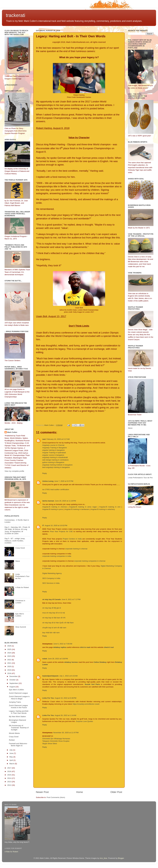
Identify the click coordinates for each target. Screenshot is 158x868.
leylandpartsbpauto (50, 676)
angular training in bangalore (53, 450)
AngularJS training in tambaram (77, 509)
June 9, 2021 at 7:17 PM (71, 599)
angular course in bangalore (53, 455)
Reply (45, 473)
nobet (45, 659)
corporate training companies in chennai (90, 561)
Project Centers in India (72, 539)
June (12, 753)
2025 (10, 649)
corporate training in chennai (76, 549)
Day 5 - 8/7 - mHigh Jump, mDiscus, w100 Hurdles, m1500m (15, 541)
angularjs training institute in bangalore (57, 465)
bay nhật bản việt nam (51, 633)
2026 (10, 646)
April (11, 760)
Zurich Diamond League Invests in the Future (18, 706)
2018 (10, 673)
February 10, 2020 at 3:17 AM (58, 439)
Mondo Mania (14, 733)
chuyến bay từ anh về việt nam (54, 628)
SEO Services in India (51, 583)
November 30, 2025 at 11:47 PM (66, 733)
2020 (10, 666)
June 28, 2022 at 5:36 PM (58, 659)
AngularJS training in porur (53, 509)
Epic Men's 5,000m (20, 615)
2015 (10, 775)
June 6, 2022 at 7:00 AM (63, 644)
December (14, 676)
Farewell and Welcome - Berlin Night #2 (18, 745)
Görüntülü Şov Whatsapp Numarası (56, 739)
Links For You (48, 698)
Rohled (12, 740)
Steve (18, 561)
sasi (44, 439)
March (12, 764)
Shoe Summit (21, 627)
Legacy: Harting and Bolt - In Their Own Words (19, 712)
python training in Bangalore (53, 462)
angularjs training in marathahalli (55, 457)
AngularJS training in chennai (55, 507)
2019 (10, 670)
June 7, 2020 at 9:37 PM (64, 481)
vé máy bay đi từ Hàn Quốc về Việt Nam (58, 623)
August (12, 687)
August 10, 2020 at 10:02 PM (56, 525)
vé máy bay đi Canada (52, 599)
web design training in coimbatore (55, 460)
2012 (10, 785)
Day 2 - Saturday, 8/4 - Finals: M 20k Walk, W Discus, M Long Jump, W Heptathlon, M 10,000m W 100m (17, 530)
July (11, 750)
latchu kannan (48, 501)
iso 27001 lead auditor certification (56, 489)
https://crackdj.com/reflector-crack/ (86, 704)
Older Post (116, 792)
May (11, 757)
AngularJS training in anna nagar (83, 507)
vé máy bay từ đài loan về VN (54, 618)
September (14, 683)
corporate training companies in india (57, 556)
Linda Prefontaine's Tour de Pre (22, 576)
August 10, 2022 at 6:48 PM (66, 698)
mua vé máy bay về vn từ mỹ (54, 613)
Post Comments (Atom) (56, 797)
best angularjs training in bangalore (56, 467)
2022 (10, 660)
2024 (10, 653)
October (13, 680)
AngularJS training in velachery (103, 509)
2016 (10, 771)
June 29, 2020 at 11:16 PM (65, 501)
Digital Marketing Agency (52, 573)
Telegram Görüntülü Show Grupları (56, 741)
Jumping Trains (15, 702)
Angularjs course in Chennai (53, 445)
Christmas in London (20, 602)
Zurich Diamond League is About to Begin (19, 697)
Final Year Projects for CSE (61, 531)
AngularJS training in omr (110, 507)
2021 (10, 663)
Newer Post (42, 792)
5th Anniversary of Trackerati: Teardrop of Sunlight (19, 728)
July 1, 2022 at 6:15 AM (68, 676)
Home (80, 792)
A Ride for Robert (22, 587)
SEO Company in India (51, 578)
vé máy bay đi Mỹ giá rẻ (52, 608)
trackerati (16, 15)
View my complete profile (14, 471)
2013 (10, 782)
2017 (10, 768)
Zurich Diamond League (18, 693)
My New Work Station (17, 717)
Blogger (121, 858)
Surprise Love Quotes (84, 721)
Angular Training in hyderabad (54, 453)
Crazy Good (20, 548)
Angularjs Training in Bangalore (55, 448)
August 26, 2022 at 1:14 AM (65, 715)
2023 (10, 656)
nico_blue (103, 858)
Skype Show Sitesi (50, 744)
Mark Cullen (12, 432)
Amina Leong (48, 481)
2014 (10, 778)
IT (43, 525)
